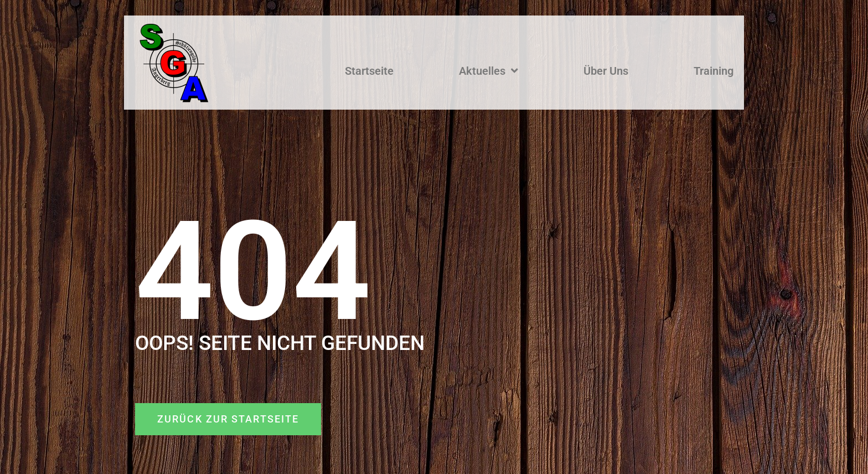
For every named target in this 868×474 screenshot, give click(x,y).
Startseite (369, 71)
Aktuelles (489, 71)
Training (714, 71)
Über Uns (606, 71)
